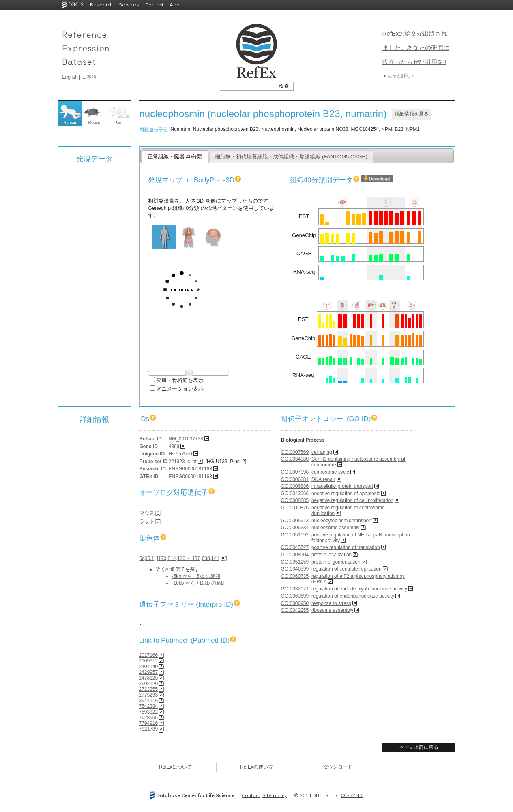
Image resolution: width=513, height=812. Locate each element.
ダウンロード (338, 767)
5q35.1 (147, 558)
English (70, 77)
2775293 (149, 695)
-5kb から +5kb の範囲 (196, 576)
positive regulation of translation (346, 547)
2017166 (149, 655)
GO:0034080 (295, 459)
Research (101, 5)
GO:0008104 (295, 555)
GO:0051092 (295, 535)
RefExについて (175, 767)
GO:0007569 (295, 452)
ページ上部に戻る (419, 747)
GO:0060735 (295, 576)
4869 (174, 447)
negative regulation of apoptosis (346, 494)
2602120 (149, 684)
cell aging (322, 452)
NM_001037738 (186, 439)
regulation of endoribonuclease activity (353, 596)
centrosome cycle (330, 472)
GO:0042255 (295, 610)
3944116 (149, 701)
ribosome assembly (332, 610)
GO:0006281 (295, 479)
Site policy (275, 795)
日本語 (89, 77)
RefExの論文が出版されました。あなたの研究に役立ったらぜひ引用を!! (416, 48)
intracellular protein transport (342, 486)
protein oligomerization (336, 562)
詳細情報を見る (412, 114)
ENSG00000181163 (190, 469)
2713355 (149, 689)
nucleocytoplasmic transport (342, 521)
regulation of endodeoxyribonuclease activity (359, 589)
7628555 (149, 718)
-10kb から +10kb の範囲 (199, 583)
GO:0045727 (295, 547)
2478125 (149, 678)
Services (129, 5)
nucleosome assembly (336, 528)
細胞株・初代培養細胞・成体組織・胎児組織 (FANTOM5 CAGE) (291, 157)
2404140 (149, 667)
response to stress (331, 603)
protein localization (332, 555)
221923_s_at (183, 462)
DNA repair (323, 479)
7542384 (149, 706)
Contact (154, 5)
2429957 (149, 672)
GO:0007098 (295, 472)
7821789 (149, 729)
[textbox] (248, 86)
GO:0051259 (295, 562)
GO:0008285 (295, 500)
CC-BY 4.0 (352, 795)
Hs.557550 (180, 454)
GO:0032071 (295, 589)
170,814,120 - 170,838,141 (189, 558)
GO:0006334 (295, 528)
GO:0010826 (295, 508)
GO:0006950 (295, 603)
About (177, 5)
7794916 (149, 723)
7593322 (149, 712)
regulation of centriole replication (347, 569)
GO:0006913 (295, 521)
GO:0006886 (295, 486)
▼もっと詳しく (399, 76)
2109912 (149, 661)
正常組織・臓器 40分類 (175, 157)
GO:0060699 (295, 596)
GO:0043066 (295, 494)
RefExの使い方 (256, 767)
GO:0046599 (295, 569)
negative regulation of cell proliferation (352, 500)
